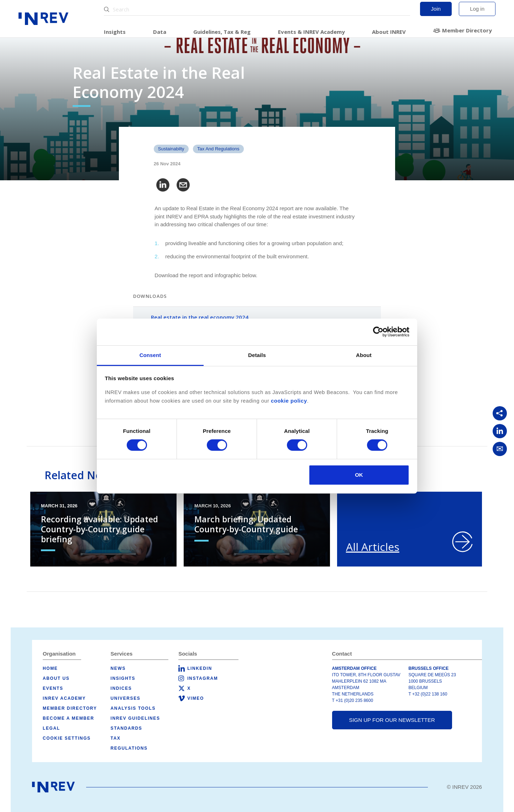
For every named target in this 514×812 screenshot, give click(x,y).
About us (56, 678)
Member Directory (467, 30)
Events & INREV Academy (311, 32)
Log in (477, 9)
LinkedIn (200, 668)
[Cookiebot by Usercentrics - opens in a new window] (378, 332)
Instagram (203, 678)
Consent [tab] (150, 355)
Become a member (68, 718)
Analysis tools (133, 708)
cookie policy (289, 401)
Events (53, 688)
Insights (115, 32)
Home (50, 668)
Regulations (129, 748)
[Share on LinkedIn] (500, 431)
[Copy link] (500, 413)
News (118, 668)
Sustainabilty (171, 149)
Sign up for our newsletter (392, 720)
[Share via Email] (500, 449)
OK (359, 475)
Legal (51, 728)
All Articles (373, 547)
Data (160, 32)
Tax (116, 738)
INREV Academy (64, 698)
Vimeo (196, 698)
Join (436, 9)
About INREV (389, 32)
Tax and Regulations (218, 149)
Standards (127, 728)
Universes (126, 698)
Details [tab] (257, 355)
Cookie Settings (67, 738)
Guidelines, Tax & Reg (222, 32)
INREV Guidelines (135, 718)
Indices (121, 688)
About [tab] (364, 355)
